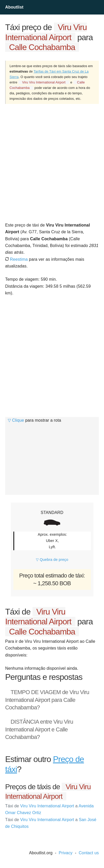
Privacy (66, 853)
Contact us (89, 853)
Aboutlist (14, 7)
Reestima (16, 259)
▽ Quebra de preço (52, 560)
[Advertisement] (52, 163)
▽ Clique (16, 420)
